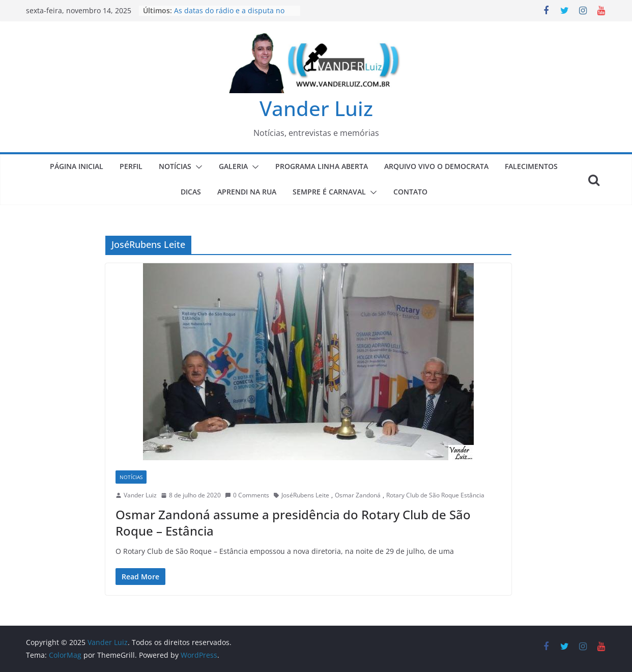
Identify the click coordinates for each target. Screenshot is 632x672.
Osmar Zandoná (358, 495)
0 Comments (247, 495)
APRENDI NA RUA (247, 192)
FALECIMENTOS (531, 166)
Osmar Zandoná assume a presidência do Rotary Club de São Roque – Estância (293, 522)
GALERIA (233, 166)
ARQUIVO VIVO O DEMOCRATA (436, 166)
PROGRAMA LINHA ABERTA (322, 166)
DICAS (191, 192)
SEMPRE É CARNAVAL (329, 192)
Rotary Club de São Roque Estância (435, 495)
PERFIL (131, 166)
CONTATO (410, 192)
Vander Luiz (316, 108)
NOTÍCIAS (175, 166)
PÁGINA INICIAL (77, 166)
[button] (197, 167)
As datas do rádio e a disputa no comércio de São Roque (229, 16)
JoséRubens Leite (305, 495)
